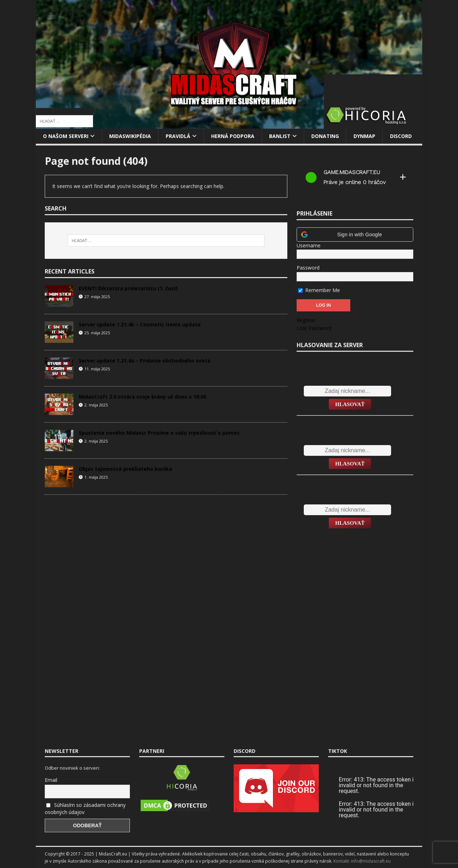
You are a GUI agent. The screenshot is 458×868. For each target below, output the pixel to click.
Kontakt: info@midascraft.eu (362, 861)
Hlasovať (350, 404)
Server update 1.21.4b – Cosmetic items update (140, 324)
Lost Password (314, 328)
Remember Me (319, 290)
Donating (325, 136)
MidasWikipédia (130, 136)
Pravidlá (178, 136)
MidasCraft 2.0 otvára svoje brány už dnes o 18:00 (142, 397)
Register (306, 320)
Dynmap (364, 136)
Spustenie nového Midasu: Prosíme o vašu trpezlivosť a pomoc (159, 433)
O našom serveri (66, 136)
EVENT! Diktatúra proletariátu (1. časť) (128, 288)
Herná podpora (233, 136)
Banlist (280, 136)
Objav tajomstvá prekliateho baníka (125, 469)
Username (309, 245)
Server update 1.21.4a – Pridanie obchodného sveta (145, 361)
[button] (355, 235)
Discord (401, 136)
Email (51, 780)
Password (308, 268)
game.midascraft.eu (352, 172)
